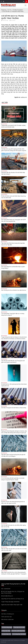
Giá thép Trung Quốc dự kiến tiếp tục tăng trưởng (14, 408)
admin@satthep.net (7, 596)
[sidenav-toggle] (26, 5)
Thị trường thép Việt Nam (19, 634)
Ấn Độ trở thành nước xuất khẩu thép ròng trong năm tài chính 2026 (13, 197)
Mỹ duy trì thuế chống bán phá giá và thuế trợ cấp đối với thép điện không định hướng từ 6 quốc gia (14, 432)
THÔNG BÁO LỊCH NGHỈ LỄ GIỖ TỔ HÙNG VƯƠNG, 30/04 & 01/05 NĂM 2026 (14, 126)
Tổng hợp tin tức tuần (19, 627)
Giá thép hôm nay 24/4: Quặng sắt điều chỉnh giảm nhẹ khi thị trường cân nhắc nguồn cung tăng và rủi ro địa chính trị (14, 150)
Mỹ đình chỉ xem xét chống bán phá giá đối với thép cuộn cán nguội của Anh (13, 502)
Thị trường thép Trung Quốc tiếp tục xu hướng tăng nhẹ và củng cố (13, 314)
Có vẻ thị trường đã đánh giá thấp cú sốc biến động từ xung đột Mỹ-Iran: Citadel (13, 479)
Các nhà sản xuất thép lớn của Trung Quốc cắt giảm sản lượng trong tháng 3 (13, 361)
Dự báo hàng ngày (7, 627)
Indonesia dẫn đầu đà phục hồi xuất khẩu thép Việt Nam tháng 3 (13, 173)
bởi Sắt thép (5, 20)
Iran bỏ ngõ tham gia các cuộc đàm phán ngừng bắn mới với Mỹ (14, 526)
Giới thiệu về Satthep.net (8, 614)
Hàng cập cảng (6, 631)
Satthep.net (17, 640)
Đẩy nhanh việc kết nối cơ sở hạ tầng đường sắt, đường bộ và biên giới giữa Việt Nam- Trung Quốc (14, 573)
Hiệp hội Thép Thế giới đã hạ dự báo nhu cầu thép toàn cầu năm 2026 (14, 550)
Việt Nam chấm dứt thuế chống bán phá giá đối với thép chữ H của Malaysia (13, 455)
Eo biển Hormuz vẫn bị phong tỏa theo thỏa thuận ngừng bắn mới (14, 385)
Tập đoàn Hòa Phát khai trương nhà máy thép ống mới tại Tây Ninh (13, 244)
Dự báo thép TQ (6, 634)
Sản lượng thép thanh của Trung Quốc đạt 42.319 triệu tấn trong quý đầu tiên (14, 220)
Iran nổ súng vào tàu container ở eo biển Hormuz (14, 290)
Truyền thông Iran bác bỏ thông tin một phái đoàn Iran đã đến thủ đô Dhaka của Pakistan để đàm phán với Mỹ (14, 338)
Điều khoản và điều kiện (7, 619)
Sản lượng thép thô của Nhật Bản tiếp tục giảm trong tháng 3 (13, 267)
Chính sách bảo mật (6, 617)
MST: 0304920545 (6, 589)
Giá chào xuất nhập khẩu (18, 631)
